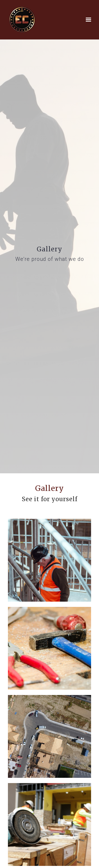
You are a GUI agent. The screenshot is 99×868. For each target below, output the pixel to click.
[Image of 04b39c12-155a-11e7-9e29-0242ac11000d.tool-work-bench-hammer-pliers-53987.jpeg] (49, 648)
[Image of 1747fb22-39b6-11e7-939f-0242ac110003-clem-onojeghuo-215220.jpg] (49, 560)
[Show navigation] (87, 20)
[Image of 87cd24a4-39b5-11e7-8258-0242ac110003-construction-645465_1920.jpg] (49, 824)
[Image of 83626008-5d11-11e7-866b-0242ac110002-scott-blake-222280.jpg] (49, 736)
